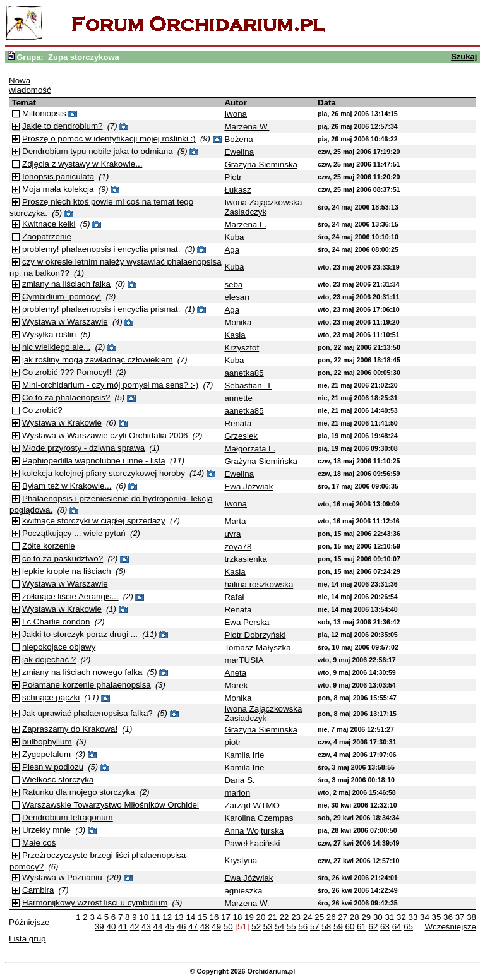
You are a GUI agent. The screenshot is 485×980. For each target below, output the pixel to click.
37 (460, 917)
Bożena (238, 139)
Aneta (235, 673)
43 (146, 927)
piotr (232, 742)
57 (315, 927)
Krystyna (241, 860)
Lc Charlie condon (56, 622)
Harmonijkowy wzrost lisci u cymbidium (95, 903)
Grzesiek (241, 436)
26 (331, 917)
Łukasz (237, 190)
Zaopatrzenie (47, 236)
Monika (238, 322)
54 (279, 927)
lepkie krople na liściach (67, 571)
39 (99, 927)
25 (319, 917)
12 (167, 917)
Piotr (233, 177)
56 (303, 927)
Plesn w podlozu (53, 767)
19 (249, 917)
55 (291, 927)
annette (238, 398)
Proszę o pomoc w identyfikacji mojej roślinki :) (109, 139)
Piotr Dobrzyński (255, 635)
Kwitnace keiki (49, 224)
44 (158, 927)
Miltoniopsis (44, 113)
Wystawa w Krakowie (62, 423)
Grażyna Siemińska (261, 164)
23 (296, 917)
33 (413, 917)
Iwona (236, 114)
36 (448, 917)
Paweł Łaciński (252, 843)
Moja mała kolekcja (58, 189)
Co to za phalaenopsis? (66, 397)
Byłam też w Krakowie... (67, 486)
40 (111, 927)
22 (284, 917)
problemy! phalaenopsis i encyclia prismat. (101, 249)
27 (343, 917)
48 (205, 927)
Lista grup (27, 939)
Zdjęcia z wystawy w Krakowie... (82, 164)
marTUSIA (244, 660)
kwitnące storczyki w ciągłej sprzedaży (94, 521)
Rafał (234, 597)
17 (226, 917)
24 (308, 917)
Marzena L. (245, 224)
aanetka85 (244, 373)
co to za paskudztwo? (63, 559)
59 (338, 927)
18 (238, 917)
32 (401, 917)
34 (425, 917)
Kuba (234, 267)
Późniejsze (29, 922)
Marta (235, 521)
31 (389, 917)
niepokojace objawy (59, 647)
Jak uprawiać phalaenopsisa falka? (87, 713)
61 (362, 927)
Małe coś (39, 843)
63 (385, 927)
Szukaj (464, 57)
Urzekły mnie (46, 830)
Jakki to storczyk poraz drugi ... (80, 634)
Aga (232, 250)
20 (261, 917)
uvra (232, 534)
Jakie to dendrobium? (62, 126)
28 (355, 917)
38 (471, 917)
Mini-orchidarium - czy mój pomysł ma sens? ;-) (110, 385)
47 (193, 927)
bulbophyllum (47, 742)
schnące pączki (51, 697)
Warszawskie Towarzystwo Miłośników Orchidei (111, 805)
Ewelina (239, 152)
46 (182, 927)
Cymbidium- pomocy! (62, 296)
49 (216, 927)
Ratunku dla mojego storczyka (79, 792)
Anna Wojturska (254, 831)
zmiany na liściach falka (66, 284)
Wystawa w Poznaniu (62, 877)
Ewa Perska (247, 622)
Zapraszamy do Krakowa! (70, 729)
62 (374, 927)
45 (170, 927)
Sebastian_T (248, 385)
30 (378, 917)
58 (326, 927)
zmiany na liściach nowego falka (82, 672)
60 (350, 927)
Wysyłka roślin (49, 334)
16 (214, 917)
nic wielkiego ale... (56, 347)
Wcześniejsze (451, 927)
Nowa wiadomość (30, 85)
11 (156, 917)
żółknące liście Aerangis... (70, 596)
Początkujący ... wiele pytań (74, 533)
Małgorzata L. (250, 449)
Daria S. (239, 780)
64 (397, 927)
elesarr (237, 297)
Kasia (235, 335)
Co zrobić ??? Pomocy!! (67, 372)
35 (437, 917)
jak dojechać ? (49, 660)
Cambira (38, 890)
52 (256, 927)
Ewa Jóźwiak (248, 487)
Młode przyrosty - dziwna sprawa (83, 448)
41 (123, 927)
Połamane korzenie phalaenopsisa (87, 685)
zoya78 (238, 547)
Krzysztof (242, 348)
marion (237, 793)
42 (135, 927)
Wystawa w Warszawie (65, 322)
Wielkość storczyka (58, 780)
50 (228, 927)
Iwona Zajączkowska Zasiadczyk (263, 207)
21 (272, 917)
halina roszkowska (259, 584)
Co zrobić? (42, 410)
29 (366, 917)
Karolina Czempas (259, 818)
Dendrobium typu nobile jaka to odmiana (98, 151)
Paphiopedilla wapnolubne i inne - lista (94, 461)
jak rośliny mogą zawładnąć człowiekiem (98, 360)
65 (408, 927)
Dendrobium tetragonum (68, 817)
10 (144, 917)
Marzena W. (247, 127)
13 (179, 917)
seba (233, 284)
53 (268, 927)
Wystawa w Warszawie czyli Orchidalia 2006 (105, 435)
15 (202, 917)
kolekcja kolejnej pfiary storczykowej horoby (104, 473)
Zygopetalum (46, 754)
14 (190, 917)
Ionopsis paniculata (58, 176)
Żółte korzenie (49, 546)
